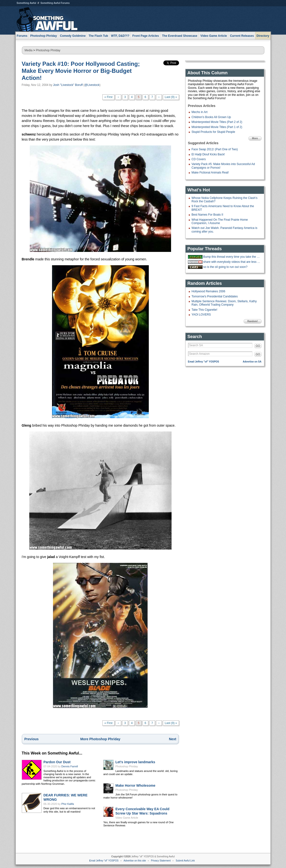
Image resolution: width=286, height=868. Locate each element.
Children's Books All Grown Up (211, 117)
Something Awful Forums (55, 3)
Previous (32, 739)
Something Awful (26, 3)
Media (29, 50)
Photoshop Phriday (48, 50)
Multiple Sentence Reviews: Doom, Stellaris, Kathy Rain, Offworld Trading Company (224, 303)
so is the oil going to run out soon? (225, 267)
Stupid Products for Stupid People (213, 132)
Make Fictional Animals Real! (210, 173)
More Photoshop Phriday (100, 739)
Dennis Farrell (70, 766)
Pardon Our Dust (57, 762)
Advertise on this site (135, 861)
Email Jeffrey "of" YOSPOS (204, 362)
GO (258, 346)
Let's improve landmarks (135, 762)
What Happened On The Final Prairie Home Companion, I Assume (220, 221)
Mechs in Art (200, 112)
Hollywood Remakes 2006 (208, 291)
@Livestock (92, 85)
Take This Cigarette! (205, 310)
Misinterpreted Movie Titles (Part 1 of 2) (217, 127)
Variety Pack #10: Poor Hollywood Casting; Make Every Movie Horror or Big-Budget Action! (81, 71)
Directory (263, 36)
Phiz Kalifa (68, 804)
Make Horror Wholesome (135, 785)
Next (173, 739)
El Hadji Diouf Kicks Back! (208, 154)
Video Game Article (127, 818)
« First (108, 97)
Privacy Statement (161, 861)
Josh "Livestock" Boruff (68, 85)
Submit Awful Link (185, 861)
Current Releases (242, 36)
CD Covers (199, 159)
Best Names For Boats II (207, 215)
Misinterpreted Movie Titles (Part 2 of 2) (217, 122)
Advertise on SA (252, 362)
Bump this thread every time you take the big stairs (232, 257)
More (255, 138)
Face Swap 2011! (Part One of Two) (215, 149)
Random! (252, 321)
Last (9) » (171, 97)
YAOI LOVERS (201, 315)
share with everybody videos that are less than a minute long (232, 262)
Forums (22, 36)
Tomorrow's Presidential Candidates (215, 296)
